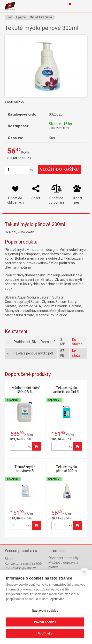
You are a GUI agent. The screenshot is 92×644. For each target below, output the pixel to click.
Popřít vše (45, 634)
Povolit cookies (45, 622)
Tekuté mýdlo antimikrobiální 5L (67, 390)
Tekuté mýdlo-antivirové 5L (26, 469)
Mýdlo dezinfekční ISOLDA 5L (26, 390)
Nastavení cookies (45, 611)
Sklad (9, 559)
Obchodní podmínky (64, 558)
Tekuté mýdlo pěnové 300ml (67, 469)
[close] (84, 572)
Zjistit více (57, 599)
